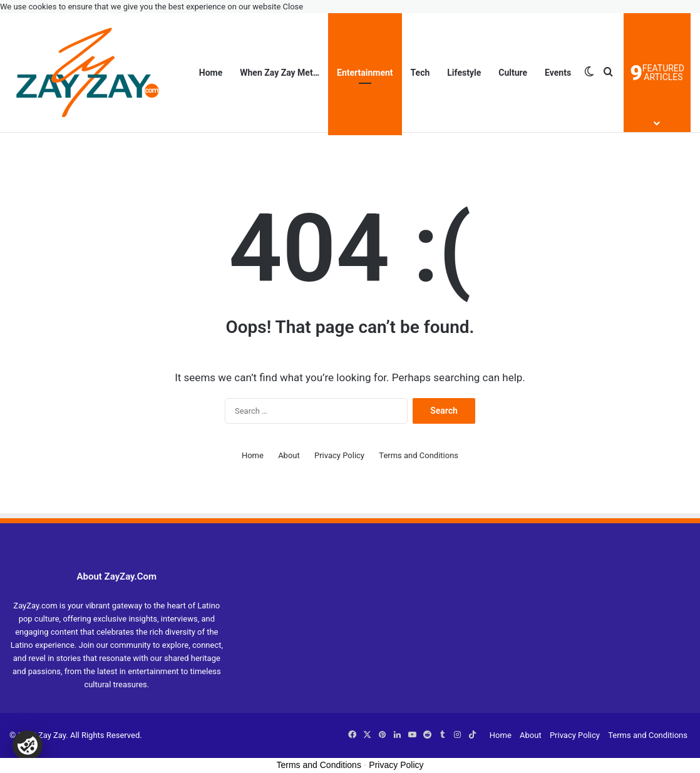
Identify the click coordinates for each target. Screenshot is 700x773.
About (289, 455)
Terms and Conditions (419, 455)
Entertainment (365, 73)
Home (211, 73)
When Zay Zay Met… (280, 73)
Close (293, 7)
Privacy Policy (339, 455)
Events (558, 73)
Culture (513, 73)
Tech (420, 73)
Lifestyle (464, 73)
